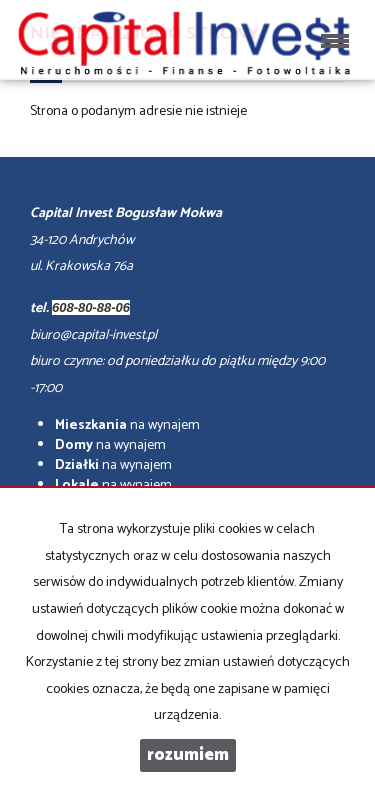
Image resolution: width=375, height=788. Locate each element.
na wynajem (127, 425)
